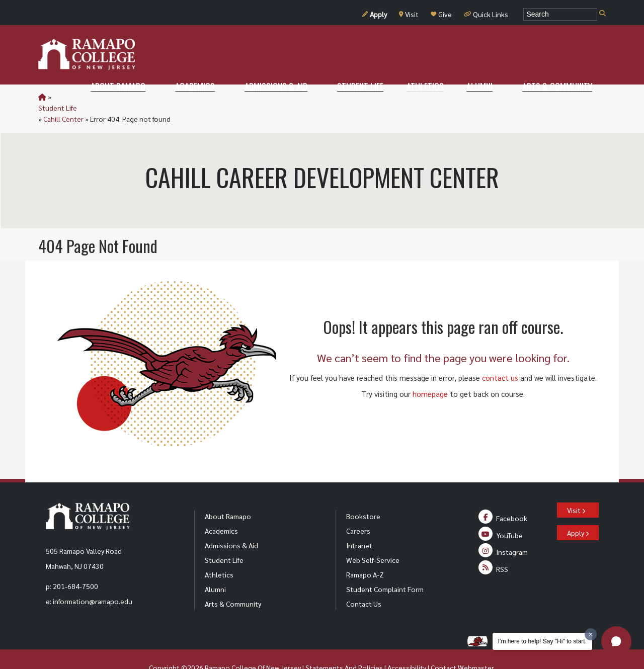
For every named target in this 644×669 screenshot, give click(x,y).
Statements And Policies (344, 645)
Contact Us (364, 581)
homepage (430, 371)
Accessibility (407, 645)
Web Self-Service (373, 538)
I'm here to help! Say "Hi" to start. (542, 641)
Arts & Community (233, 581)
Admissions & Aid (231, 523)
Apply (375, 14)
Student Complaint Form (385, 567)
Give (441, 14)
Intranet (359, 523)
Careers (358, 509)
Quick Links (486, 14)
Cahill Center (118, 97)
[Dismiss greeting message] (591, 634)
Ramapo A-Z (365, 552)
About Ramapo (228, 494)
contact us (500, 355)
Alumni (215, 567)
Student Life (72, 97)
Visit (409, 14)
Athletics (219, 552)
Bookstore (363, 494)
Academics (221, 509)
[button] (616, 641)
